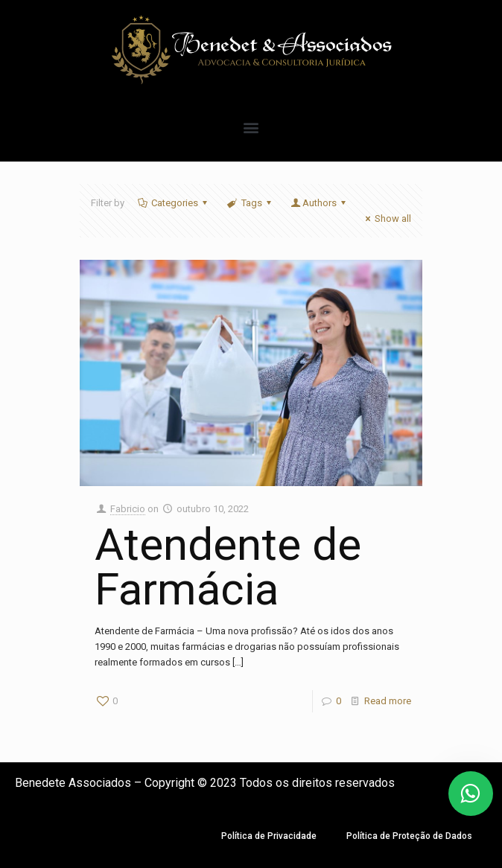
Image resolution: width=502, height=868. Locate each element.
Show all (386, 218)
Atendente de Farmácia (228, 567)
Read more (388, 701)
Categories (174, 203)
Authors (320, 203)
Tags (250, 203)
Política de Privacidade (269, 836)
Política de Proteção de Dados (409, 836)
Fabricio (128, 509)
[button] (251, 127)
